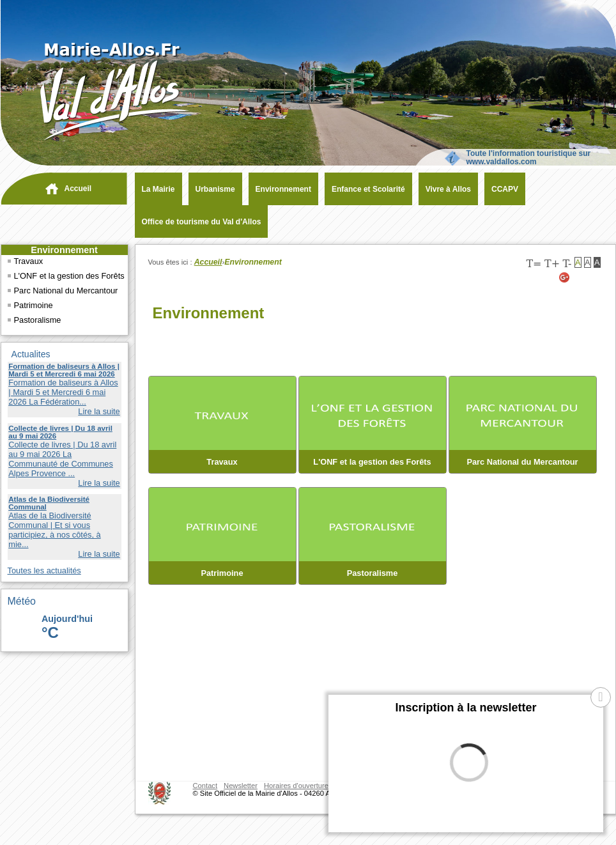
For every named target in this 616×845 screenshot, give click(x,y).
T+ (552, 264)
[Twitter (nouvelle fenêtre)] (580, 277)
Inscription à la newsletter (466, 708)
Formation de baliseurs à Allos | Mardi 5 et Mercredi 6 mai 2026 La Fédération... (63, 392)
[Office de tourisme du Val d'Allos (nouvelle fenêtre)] (198, 222)
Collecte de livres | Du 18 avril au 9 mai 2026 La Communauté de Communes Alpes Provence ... (62, 459)
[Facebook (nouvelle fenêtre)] (596, 277)
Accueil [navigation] (78, 189)
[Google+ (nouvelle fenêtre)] (565, 277)
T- (567, 264)
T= (534, 264)
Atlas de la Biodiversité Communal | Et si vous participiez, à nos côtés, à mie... (54, 530)
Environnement (64, 250)
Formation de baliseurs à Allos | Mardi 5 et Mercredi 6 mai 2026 (64, 370)
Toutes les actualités (44, 570)
